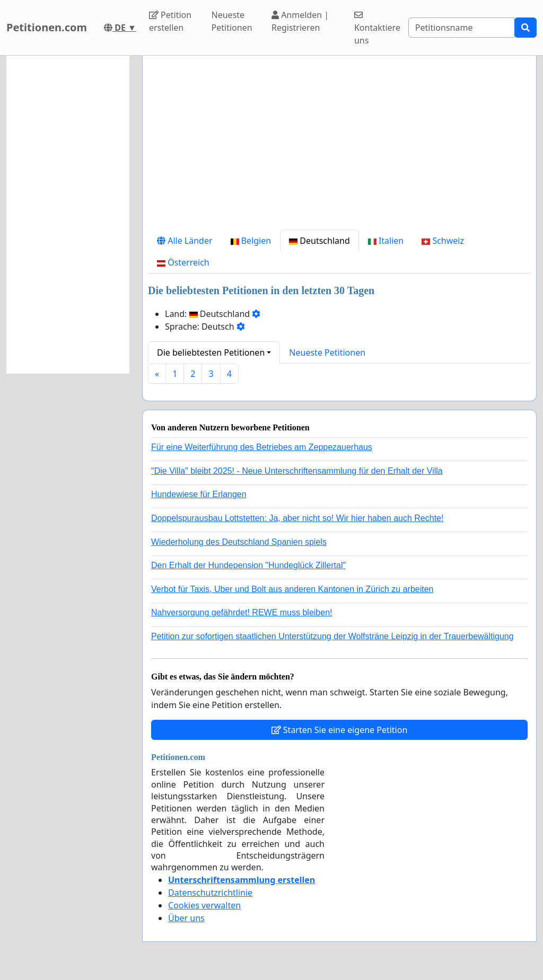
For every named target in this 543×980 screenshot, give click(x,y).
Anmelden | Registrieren (300, 21)
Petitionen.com (47, 27)
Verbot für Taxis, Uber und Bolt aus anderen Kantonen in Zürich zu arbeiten (292, 589)
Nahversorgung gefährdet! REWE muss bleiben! (242, 612)
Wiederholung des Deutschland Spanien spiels (239, 542)
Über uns (186, 918)
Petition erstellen (170, 21)
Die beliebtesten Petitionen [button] (211, 352)
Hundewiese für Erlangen (199, 494)
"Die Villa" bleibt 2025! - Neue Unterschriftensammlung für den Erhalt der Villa (297, 471)
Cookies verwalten (204, 905)
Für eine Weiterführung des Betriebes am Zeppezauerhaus (262, 447)
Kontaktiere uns (377, 28)
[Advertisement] (339, 147)
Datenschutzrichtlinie (210, 893)
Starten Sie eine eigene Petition (340, 730)
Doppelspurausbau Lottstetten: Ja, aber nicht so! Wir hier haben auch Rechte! (297, 518)
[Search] (462, 28)
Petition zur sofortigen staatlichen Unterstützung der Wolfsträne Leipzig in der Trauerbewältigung (332, 636)
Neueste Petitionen (232, 21)
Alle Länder (185, 241)
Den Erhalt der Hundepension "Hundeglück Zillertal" (248, 565)
